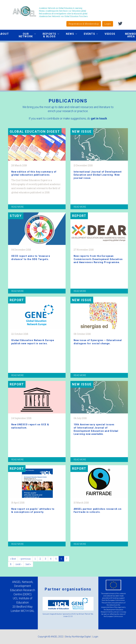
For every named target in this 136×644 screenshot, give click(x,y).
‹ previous (25, 559)
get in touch (99, 118)
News (69, 34)
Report (79, 216)
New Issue (82, 300)
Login (108, 24)
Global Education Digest (35, 132)
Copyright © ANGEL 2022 (51, 637)
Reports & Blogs (48, 35)
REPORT (17, 300)
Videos (110, 34)
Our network (25, 35)
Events (89, 34)
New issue (82, 132)
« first (13, 559)
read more (18, 207)
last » (28, 564)
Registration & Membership (84, 24)
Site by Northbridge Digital (78, 637)
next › (18, 564)
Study (16, 216)
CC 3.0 (70, 616)
